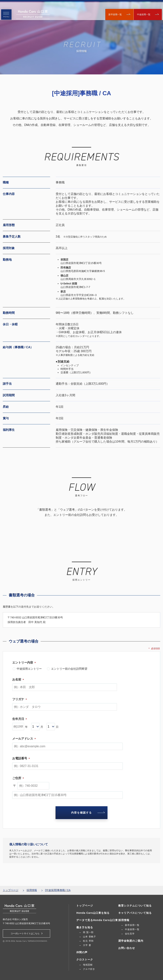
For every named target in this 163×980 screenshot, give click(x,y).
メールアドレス (24, 739)
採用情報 (32, 890)
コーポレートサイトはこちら (27, 933)
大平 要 (87, 945)
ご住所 (18, 778)
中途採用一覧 (145, 11)
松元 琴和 (88, 941)
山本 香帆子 (89, 937)
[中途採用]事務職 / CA (58, 890)
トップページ (11, 890)
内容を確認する (87, 813)
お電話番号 (21, 758)
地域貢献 (88, 965)
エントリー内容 (24, 663)
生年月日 (20, 719)
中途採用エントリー (27, 669)
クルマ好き (89, 969)
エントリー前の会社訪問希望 (67, 669)
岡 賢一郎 (88, 933)
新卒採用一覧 (114, 11)
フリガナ (20, 699)
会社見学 (130, 934)
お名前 (18, 679)
